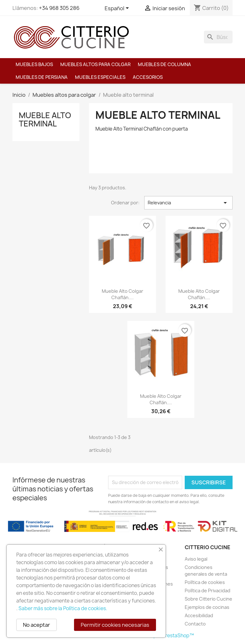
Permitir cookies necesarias (115, 625)
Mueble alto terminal (45, 119)
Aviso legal (196, 559)
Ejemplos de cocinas (207, 607)
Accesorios (148, 77)
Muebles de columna (164, 64)
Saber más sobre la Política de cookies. (63, 608)
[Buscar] (218, 37)
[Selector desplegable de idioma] (118, 9)
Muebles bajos (34, 64)
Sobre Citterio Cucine (208, 599)
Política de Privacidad (208, 591)
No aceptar (37, 625)
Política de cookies (205, 582)
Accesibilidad (199, 615)
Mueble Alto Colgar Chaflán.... (122, 294)
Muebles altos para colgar (95, 64)
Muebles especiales (100, 77)
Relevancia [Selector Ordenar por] (188, 203)
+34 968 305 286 (59, 8)
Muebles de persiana (42, 77)
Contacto (195, 624)
